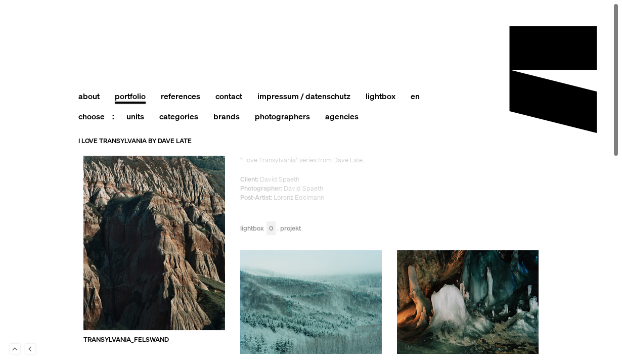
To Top (15, 349)
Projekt (291, 229)
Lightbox (258, 229)
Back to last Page (30, 349)
